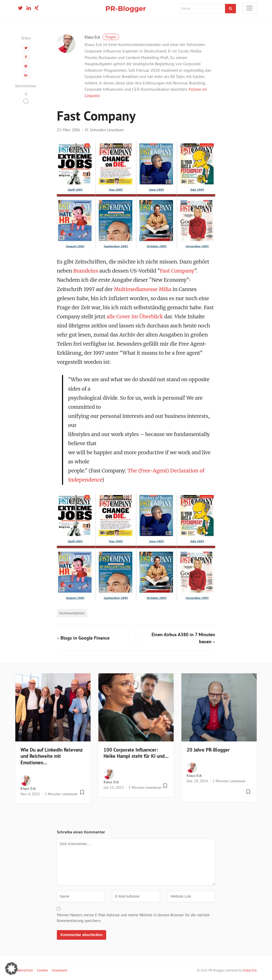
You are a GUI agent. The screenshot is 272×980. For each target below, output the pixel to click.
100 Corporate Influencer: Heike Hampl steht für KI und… (136, 753)
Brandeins (86, 271)
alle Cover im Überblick (135, 317)
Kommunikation (72, 613)
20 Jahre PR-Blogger (208, 750)
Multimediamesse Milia (143, 289)
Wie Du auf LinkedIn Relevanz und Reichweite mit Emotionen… (52, 756)
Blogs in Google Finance (85, 638)
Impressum (60, 970)
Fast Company (177, 271)
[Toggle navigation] (249, 8)
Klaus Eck (102, 37)
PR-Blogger (126, 8)
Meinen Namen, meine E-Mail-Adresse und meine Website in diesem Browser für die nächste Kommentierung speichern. (133, 918)
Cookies (42, 970)
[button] (11, 969)
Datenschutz (24, 970)
